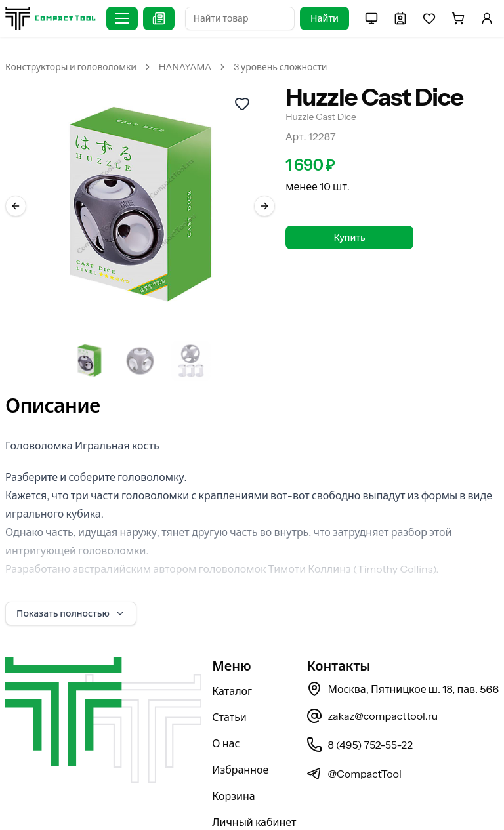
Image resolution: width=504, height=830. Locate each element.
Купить (350, 238)
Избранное (240, 736)
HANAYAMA (185, 67)
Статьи (229, 683)
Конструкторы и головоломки (71, 67)
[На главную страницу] (51, 18)
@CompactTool (354, 739)
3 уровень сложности (280, 67)
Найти (325, 18)
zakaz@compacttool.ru (372, 682)
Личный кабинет (254, 788)
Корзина (233, 762)
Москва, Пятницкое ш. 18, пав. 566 (403, 655)
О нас (226, 709)
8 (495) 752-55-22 (359, 711)
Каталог (232, 657)
